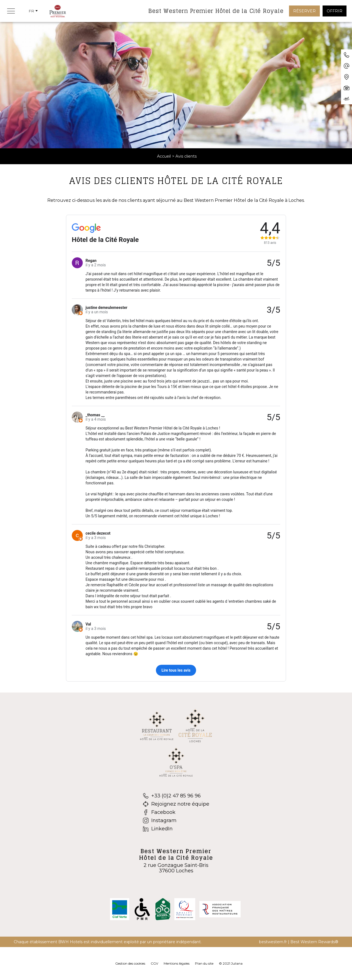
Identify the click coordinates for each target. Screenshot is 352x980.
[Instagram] (176, 820)
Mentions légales (177, 963)
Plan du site (204, 963)
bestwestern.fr (273, 942)
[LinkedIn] (176, 829)
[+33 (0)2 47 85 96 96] (176, 796)
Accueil (164, 156)
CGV (154, 963)
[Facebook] (176, 812)
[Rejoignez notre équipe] (176, 804)
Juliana (237, 963)
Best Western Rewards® (314, 942)
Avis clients (186, 156)
